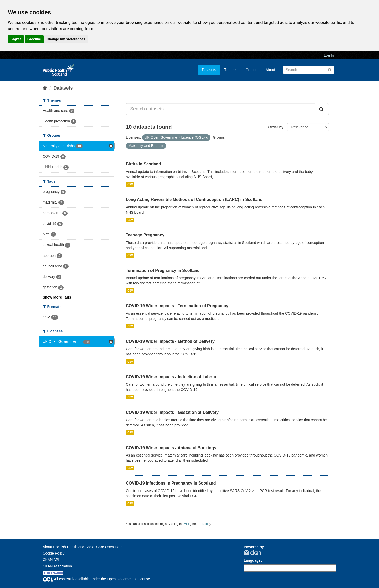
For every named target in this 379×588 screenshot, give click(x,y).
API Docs (203, 524)
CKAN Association (57, 566)
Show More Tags (57, 297)
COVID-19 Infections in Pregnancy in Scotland (171, 483)
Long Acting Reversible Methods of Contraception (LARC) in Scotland (194, 200)
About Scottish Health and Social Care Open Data (83, 547)
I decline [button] (34, 39)
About (270, 70)
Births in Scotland (143, 164)
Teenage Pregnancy (145, 235)
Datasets (209, 70)
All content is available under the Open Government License (96, 579)
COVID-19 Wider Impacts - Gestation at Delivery (172, 412)
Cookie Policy (54, 553)
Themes (231, 70)
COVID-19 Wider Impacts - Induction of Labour (171, 377)
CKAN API (51, 560)
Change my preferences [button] (66, 39)
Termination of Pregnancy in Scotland (163, 271)
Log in (329, 55)
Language (252, 560)
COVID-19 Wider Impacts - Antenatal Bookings (171, 448)
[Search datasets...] (220, 109)
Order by (276, 127)
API (186, 524)
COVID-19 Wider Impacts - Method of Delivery (170, 341)
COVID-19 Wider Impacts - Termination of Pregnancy (177, 306)
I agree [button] (16, 39)
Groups (251, 70)
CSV (130, 184)
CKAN (252, 553)
